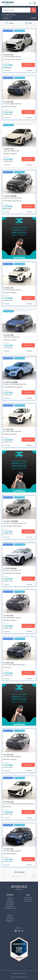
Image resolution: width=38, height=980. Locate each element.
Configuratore (28, 899)
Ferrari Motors (10, 903)
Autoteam (10, 899)
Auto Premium (28, 901)
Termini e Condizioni (22, 977)
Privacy (13, 977)
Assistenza (10, 915)
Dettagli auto (28, 65)
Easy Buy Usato (10, 919)
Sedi (10, 922)
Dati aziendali (10, 905)
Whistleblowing (10, 906)
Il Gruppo (10, 898)
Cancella (34, 18)
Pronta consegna (28, 898)
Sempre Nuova (10, 920)
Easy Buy (10, 917)
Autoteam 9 (10, 901)
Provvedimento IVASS (10, 908)
